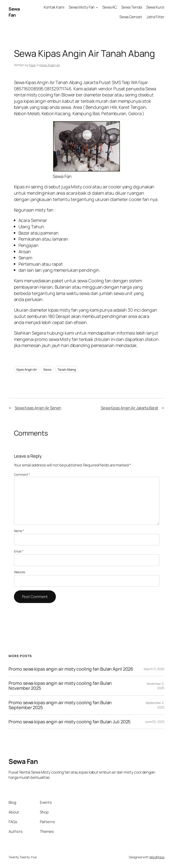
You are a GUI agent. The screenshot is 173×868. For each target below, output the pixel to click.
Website (20, 572)
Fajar (32, 65)
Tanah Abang (67, 369)
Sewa (47, 369)
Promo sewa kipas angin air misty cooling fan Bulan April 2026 (71, 669)
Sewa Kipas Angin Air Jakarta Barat (130, 408)
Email (19, 551)
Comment (22, 474)
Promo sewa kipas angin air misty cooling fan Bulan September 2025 (60, 705)
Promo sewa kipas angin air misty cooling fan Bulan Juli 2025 (70, 722)
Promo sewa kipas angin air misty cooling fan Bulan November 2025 (60, 686)
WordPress (157, 857)
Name (19, 531)
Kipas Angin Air (50, 65)
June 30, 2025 (155, 722)
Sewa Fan (14, 12)
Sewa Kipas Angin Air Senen (38, 408)
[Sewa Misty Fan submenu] (97, 7)
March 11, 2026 (154, 669)
